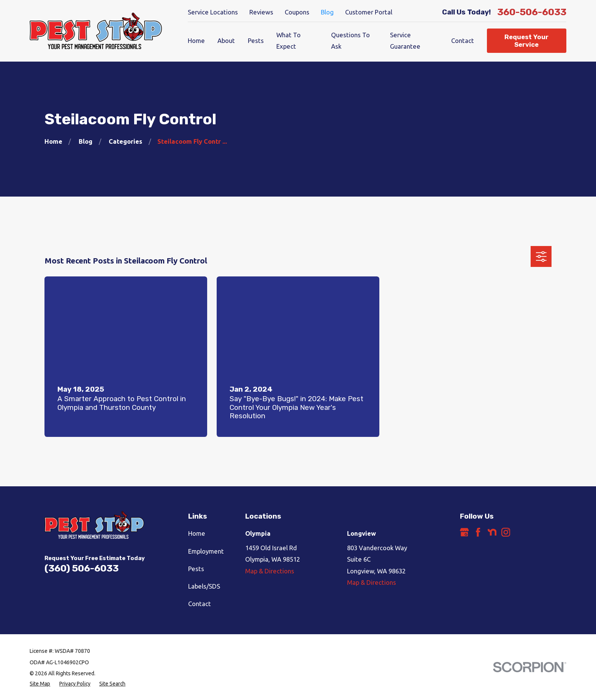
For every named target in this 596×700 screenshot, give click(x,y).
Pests (196, 569)
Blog (327, 12)
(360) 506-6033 (82, 568)
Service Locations (213, 12)
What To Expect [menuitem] (288, 40)
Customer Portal (369, 12)
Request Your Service (526, 41)
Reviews (261, 12)
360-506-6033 (532, 12)
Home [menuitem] (196, 40)
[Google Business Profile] (464, 532)
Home (197, 533)
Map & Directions (270, 571)
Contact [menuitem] (463, 40)
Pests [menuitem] (256, 40)
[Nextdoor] (492, 532)
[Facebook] (478, 532)
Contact (200, 604)
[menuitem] (40, 684)
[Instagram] (506, 532)
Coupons (297, 12)
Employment (206, 551)
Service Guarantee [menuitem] (405, 40)
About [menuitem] (226, 40)
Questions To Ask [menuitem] (350, 40)
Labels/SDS (204, 586)
